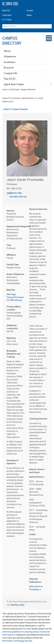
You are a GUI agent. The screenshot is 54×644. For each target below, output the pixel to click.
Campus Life (11, 73)
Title (9, 245)
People (30, 11)
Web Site (11, 290)
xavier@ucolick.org (18, 197)
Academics (10, 62)
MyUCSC (6, 11)
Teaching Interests (38, 419)
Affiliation (11, 255)
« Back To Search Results (15, 109)
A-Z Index (7, 20)
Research (9, 67)
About (7, 51)
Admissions (10, 56)
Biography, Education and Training (13, 354)
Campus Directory (12, 41)
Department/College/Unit (16, 226)
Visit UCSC (10, 79)
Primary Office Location (14, 308)
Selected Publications (35, 580)
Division (11, 211)
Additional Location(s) (12, 327)
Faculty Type (13, 265)
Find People (14, 89)
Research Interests (38, 209)
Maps (29, 15)
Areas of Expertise (15, 274)
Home (5, 89)
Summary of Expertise (12, 462)
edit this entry (18, 605)
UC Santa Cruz (10, 4)
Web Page (11, 294)
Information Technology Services (17, 641)
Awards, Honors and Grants (37, 471)
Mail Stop (11, 338)
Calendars (7, 15)
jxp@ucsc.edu (14, 193)
